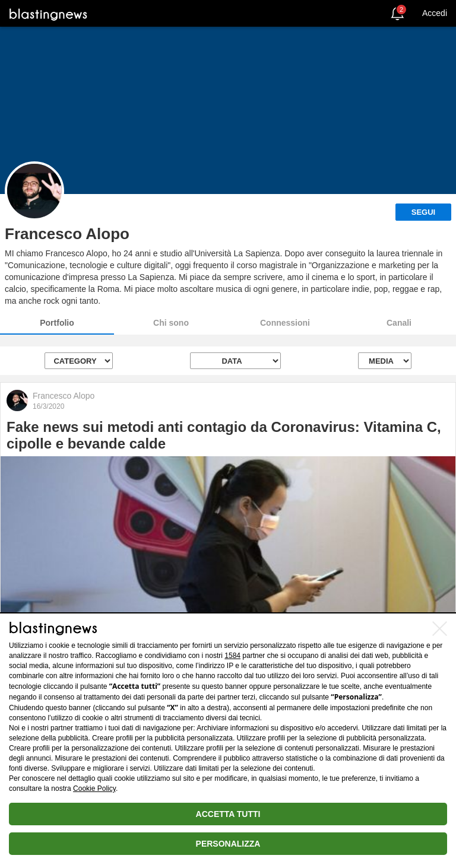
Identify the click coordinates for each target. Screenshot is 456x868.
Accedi (435, 13)
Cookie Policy (94, 788)
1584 (232, 656)
